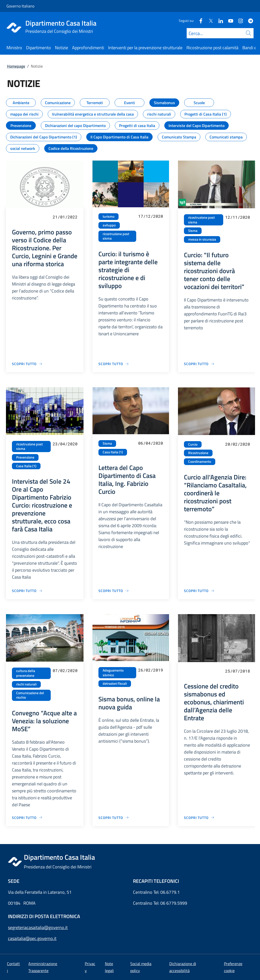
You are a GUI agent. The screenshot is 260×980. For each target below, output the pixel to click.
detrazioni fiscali (115, 683)
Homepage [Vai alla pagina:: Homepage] (16, 66)
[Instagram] (239, 21)
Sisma (193, 231)
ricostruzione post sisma (116, 236)
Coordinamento (200, 462)
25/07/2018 (238, 671)
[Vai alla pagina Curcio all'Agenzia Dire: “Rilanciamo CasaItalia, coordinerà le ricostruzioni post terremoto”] (199, 591)
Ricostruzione (198, 453)
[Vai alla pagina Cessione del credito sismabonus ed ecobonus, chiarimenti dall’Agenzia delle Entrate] (199, 818)
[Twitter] (209, 21)
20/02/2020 (238, 444)
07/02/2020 (65, 670)
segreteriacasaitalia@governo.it (38, 927)
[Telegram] (249, 21)
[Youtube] (229, 21)
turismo (108, 216)
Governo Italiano (20, 6)
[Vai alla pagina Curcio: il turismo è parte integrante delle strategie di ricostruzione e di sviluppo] (114, 364)
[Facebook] (199, 21)
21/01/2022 (65, 217)
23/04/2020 (65, 444)
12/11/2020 (238, 217)
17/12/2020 (151, 216)
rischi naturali (26, 684)
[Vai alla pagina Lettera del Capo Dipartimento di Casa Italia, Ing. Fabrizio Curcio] (114, 591)
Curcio (193, 444)
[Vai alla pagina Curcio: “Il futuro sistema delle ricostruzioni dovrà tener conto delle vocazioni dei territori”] (199, 364)
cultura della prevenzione (26, 673)
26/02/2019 (151, 670)
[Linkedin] (219, 21)
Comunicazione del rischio (30, 695)
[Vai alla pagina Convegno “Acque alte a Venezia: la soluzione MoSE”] (27, 818)
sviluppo (109, 225)
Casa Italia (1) (26, 466)
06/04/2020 (151, 443)
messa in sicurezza (202, 239)
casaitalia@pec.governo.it (32, 938)
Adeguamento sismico (113, 673)
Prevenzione (25, 457)
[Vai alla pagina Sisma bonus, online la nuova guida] (114, 818)
